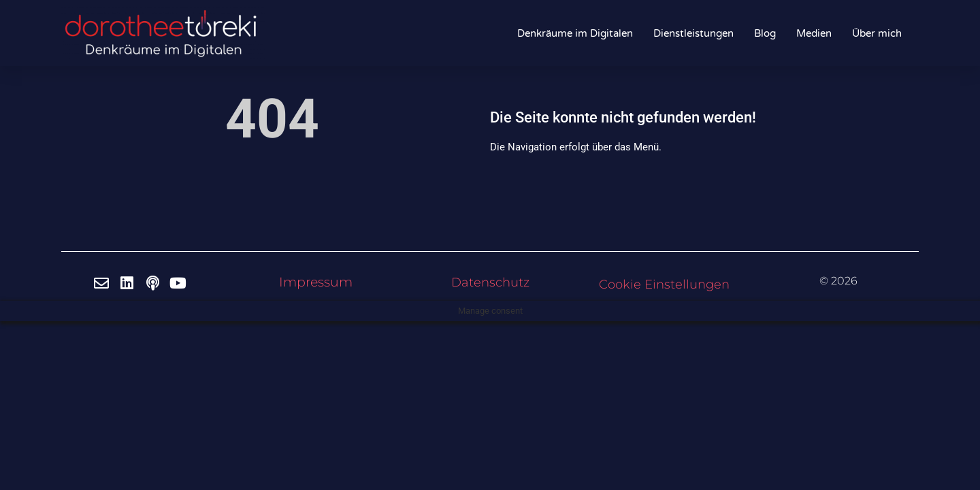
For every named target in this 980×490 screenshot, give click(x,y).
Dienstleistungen (693, 33)
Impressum (316, 282)
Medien (814, 33)
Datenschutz (490, 282)
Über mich (877, 33)
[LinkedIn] (129, 283)
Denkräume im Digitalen (575, 33)
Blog (765, 33)
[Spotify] (155, 283)
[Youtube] (180, 283)
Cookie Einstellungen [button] (664, 284)
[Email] (104, 283)
